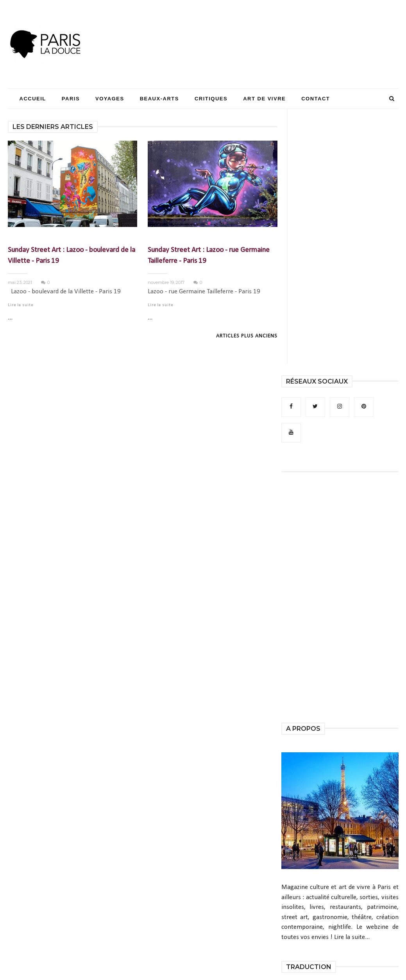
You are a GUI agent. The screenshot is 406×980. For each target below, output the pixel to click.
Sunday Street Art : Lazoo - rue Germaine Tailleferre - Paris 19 (209, 256)
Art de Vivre (264, 99)
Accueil (33, 99)
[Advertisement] (256, 29)
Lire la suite (21, 305)
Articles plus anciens (247, 336)
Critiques (211, 99)
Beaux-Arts (159, 99)
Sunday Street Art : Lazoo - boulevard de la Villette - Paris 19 (72, 256)
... (10, 318)
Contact (316, 99)
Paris (71, 99)
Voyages (110, 99)
